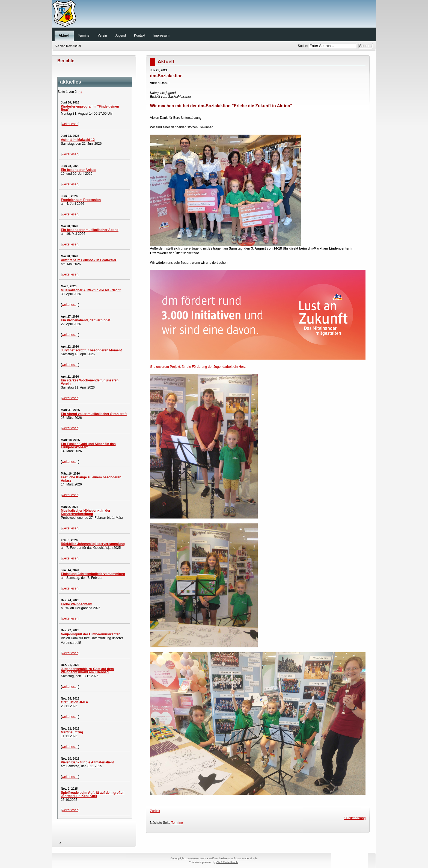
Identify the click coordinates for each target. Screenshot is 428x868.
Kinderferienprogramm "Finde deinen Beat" (90, 108)
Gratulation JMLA (75, 702)
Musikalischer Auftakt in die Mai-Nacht (91, 290)
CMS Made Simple (227, 862)
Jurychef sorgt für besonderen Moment (91, 350)
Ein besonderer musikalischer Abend (90, 230)
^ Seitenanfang (355, 818)
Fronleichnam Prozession (81, 200)
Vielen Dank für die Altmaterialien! (87, 762)
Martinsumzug (72, 732)
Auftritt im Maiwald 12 (78, 140)
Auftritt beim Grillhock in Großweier (89, 260)
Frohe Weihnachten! (77, 604)
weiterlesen (70, 124)
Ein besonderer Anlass (79, 170)
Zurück (155, 811)
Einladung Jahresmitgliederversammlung (93, 574)
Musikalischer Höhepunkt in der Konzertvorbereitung (86, 512)
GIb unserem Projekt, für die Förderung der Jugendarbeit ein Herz (198, 367)
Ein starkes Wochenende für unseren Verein (90, 382)
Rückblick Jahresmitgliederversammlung (93, 544)
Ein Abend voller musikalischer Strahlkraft (94, 414)
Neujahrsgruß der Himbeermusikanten (91, 634)
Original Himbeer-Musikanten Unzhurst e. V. (214, 15)
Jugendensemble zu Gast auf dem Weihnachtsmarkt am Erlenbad (87, 671)
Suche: (303, 46)
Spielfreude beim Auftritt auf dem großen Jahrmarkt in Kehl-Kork (93, 794)
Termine (177, 823)
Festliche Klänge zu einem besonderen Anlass (91, 479)
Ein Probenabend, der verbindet (86, 320)
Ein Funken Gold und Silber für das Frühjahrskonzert (88, 446)
